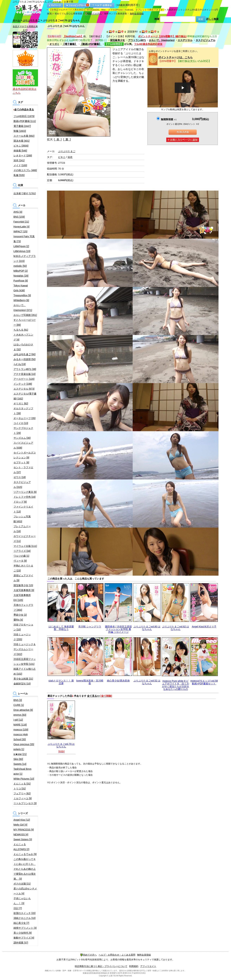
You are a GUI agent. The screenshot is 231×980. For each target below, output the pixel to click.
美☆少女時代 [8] (23, 933)
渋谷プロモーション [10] (23, 627)
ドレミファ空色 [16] (25, 497)
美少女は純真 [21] (23, 679)
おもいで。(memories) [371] (23, 308)
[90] (25, 354)
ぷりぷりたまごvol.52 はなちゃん (147, 682)
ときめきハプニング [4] (23, 337)
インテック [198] (23, 384)
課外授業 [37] (21, 943)
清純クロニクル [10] (25, 918)
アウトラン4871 (137, 40)
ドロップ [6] (20, 502)
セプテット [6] (21, 462)
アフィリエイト (148, 966)
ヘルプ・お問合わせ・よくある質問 (117, 955)
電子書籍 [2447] (22, 126)
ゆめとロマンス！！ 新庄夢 (61, 682)
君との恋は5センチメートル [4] (25, 891)
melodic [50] (20, 266)
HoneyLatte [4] (22, 227)
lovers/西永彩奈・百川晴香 (90, 682)
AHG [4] (18, 212)
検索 (157, 19)
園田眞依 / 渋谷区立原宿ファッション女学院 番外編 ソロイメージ (118, 629)
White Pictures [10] (24, 779)
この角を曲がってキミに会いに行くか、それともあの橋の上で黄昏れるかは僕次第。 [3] (25, 869)
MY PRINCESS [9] (24, 830)
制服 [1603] (20, 131)
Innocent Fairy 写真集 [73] (24, 239)
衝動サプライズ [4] (24, 938)
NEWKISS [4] (21, 835)
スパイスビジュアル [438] (23, 445)
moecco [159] (21, 730)
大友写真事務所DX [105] (22, 598)
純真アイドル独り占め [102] (25, 671)
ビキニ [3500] (21, 146)
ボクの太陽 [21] (22, 884)
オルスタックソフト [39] (23, 411)
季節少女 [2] (20, 615)
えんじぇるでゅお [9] (25, 854)
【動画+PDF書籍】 (91, 44)
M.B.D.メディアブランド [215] (25, 259)
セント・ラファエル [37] (23, 470)
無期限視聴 (169, 119)
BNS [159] (19, 217)
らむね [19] (20, 364)
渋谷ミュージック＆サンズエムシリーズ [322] (25, 649)
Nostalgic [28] (21, 276)
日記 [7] (18, 908)
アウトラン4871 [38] (25, 369)
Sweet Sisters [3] (23, 839)
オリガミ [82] (21, 403)
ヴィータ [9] (20, 561)
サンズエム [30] (22, 438)
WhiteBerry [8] (21, 300)
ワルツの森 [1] (21, 556)
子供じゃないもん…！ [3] (22, 901)
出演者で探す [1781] (25, 193)
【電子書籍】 (70, 44)
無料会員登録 (137, 14)
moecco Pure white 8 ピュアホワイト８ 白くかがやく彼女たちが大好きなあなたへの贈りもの (176, 685)
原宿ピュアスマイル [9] (23, 578)
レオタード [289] (23, 155)
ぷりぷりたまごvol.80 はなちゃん (147, 628)
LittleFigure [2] (21, 246)
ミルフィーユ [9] (23, 798)
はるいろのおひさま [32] (23, 347)
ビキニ (62, 157)
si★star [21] (20, 754)
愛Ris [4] (18, 620)
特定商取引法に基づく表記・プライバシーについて (101, 966)
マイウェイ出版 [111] (25, 546)
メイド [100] (20, 165)
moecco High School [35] (21, 737)
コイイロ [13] (21, 423)
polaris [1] (19, 749)
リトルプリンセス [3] (25, 803)
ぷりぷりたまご (31, 20)
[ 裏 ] (67, 139)
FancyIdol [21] (21, 222)
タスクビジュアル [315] (22, 485)
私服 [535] (19, 175)
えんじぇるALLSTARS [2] (21, 847)
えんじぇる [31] (22, 784)
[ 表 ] (58, 139)
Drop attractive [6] (23, 710)
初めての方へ (93, 14)
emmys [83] (20, 715)
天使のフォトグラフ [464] (23, 607)
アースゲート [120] (24, 379)
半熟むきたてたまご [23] (23, 568)
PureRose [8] (21, 281)
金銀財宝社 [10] (22, 684)
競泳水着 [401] (22, 141)
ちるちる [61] (21, 330)
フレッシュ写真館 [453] (22, 519)
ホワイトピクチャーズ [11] (25, 539)
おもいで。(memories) (162, 40)
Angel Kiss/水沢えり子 (204, 627)
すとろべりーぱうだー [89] (25, 322)
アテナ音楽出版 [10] (25, 374)
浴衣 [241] (19, 160)
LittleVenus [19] (22, 251)
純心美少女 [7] (21, 923)
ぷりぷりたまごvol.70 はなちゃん (61, 745)
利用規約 (134, 966)
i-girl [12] (18, 720)
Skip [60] (18, 759)
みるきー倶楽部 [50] (25, 359)
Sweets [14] (20, 764)
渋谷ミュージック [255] (22, 637)
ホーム (16, 20)
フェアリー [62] (22, 793)
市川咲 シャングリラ (90, 627)
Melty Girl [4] (20, 825)
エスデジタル (185, 40)
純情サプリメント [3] (25, 928)
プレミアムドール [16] (22, 529)
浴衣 (70, 157)
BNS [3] (18, 700)
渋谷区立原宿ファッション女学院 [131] (25, 661)
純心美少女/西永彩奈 (118, 681)
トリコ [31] (20, 789)
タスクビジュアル (205, 40)
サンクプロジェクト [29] (23, 431)
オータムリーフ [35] (25, 418)
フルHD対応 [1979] (24, 116)
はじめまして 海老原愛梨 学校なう (61, 628)
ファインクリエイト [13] (23, 509)
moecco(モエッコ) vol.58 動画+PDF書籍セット (204, 682)
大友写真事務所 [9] (24, 590)
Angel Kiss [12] (22, 820)
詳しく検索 (212, 19)
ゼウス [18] (20, 477)
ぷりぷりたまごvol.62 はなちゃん (175, 628)
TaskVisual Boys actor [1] (23, 771)
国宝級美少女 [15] (23, 585)
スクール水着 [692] (24, 136)
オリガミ (54, 44)
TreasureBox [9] (22, 295)
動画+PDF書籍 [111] (25, 121)
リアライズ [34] (22, 551)
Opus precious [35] (24, 744)
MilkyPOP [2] (21, 271)
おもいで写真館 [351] (25, 315)
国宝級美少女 (118, 40)
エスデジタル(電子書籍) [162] (25, 396)
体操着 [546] (20, 151)
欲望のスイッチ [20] (25, 913)
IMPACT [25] (20, 231)
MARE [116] (20, 725)
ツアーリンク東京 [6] (25, 492)
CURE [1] (19, 705)
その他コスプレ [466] (25, 170)
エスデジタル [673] (24, 389)
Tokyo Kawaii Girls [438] (21, 288)
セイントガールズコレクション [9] (25, 455)
